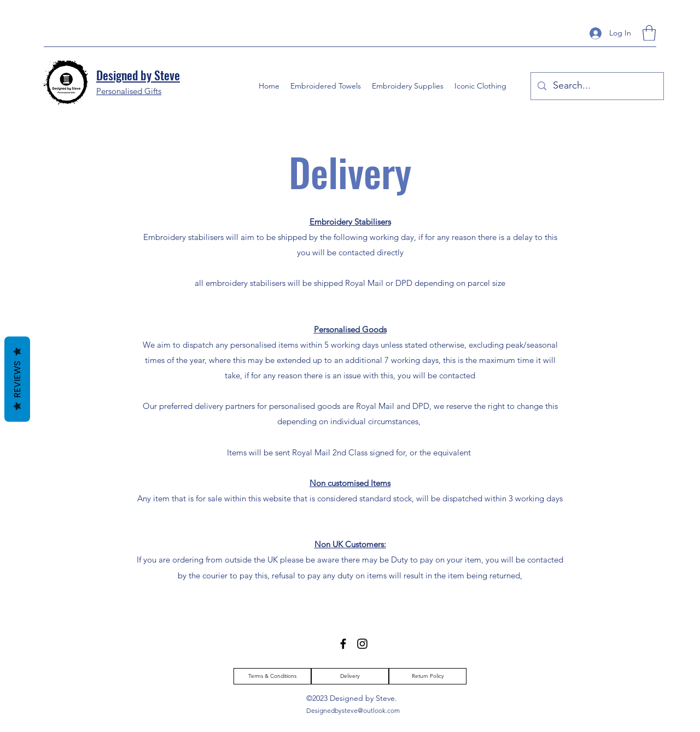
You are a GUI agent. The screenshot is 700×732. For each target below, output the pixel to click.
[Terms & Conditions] (272, 676)
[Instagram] (362, 644)
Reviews (17, 379)
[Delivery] (350, 676)
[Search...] (597, 86)
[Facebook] (343, 644)
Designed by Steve (138, 75)
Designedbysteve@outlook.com (353, 710)
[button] (649, 33)
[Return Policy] (428, 676)
